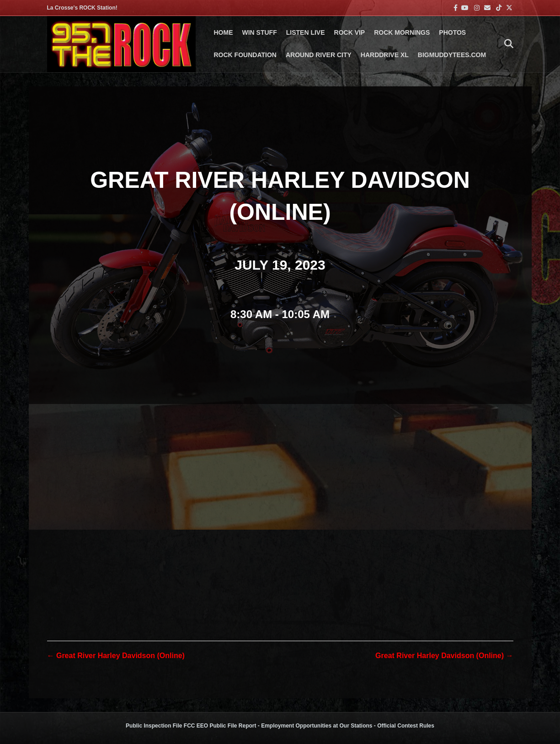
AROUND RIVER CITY (319, 55)
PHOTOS (452, 32)
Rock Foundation (245, 55)
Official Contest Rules (406, 726)
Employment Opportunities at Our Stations (317, 726)
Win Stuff (260, 32)
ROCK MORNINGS (402, 32)
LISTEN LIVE (306, 32)
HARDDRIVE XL (385, 55)
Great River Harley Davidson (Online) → (444, 656)
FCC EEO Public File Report (220, 726)
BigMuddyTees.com (452, 55)
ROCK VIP (350, 32)
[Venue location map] (280, 502)
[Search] (507, 44)
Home (224, 32)
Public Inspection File (154, 726)
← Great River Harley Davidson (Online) (116, 656)
